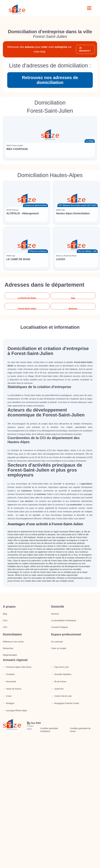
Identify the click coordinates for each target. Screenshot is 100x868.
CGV (5, 627)
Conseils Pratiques (60, 627)
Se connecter (57, 642)
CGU (5, 620)
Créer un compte (59, 648)
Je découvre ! (85, 49)
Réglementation (10, 655)
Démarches (8, 648)
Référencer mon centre (13, 642)
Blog (5, 614)
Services (55, 614)
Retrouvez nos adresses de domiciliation (50, 80)
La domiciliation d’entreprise (64, 620)
